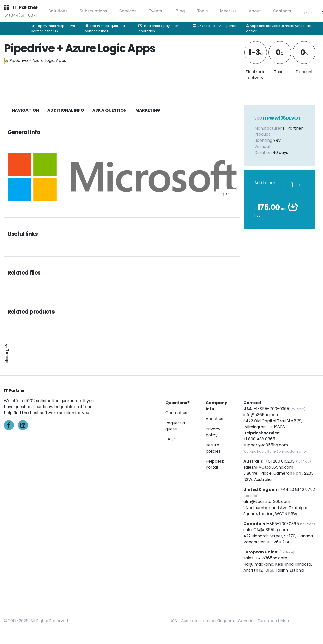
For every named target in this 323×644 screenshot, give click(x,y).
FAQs (170, 439)
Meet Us (228, 11)
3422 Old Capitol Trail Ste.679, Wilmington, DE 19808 (273, 424)
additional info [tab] (66, 110)
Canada (246, 621)
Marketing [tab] (148, 110)
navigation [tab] (25, 110)
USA (173, 621)
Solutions (58, 11)
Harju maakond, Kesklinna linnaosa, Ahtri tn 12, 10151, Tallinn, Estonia (278, 567)
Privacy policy (213, 432)
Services (128, 11)
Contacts (282, 11)
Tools (203, 11)
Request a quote (175, 426)
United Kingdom (218, 621)
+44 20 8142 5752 (298, 489)
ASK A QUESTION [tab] (110, 110)
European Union (273, 621)
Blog (180, 11)
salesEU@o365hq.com (265, 558)
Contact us (176, 413)
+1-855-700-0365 (271, 409)
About (255, 11)
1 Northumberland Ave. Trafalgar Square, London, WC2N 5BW (276, 511)
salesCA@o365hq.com (266, 530)
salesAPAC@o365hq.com (268, 467)
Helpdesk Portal (215, 464)
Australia (190, 621)
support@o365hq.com (266, 445)
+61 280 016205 (280, 461)
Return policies (213, 448)
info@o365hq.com (261, 415)
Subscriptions (93, 11)
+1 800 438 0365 (259, 439)
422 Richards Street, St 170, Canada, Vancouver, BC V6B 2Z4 (278, 539)
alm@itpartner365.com (267, 502)
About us (214, 419)
